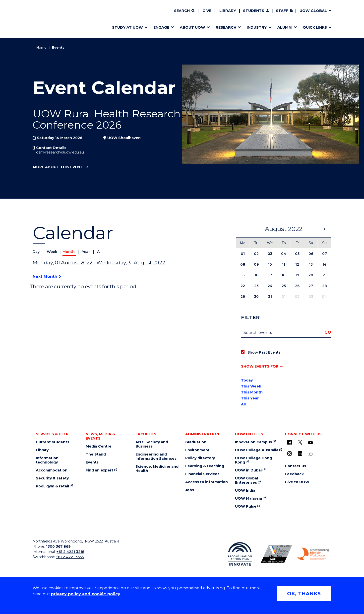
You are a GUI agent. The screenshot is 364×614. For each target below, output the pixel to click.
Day (37, 252)
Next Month (47, 276)
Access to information (207, 482)
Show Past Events (264, 352)
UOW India (245, 491)
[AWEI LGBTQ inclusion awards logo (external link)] (276, 554)
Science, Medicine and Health (157, 469)
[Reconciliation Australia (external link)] (240, 554)
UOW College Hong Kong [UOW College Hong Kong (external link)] (253, 460)
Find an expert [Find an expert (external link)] (99, 470)
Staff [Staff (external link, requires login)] (282, 11)
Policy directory (200, 458)
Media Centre (99, 446)
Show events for (260, 366)
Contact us (295, 466)
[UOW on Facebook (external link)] (290, 442)
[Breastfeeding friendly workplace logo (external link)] (313, 554)
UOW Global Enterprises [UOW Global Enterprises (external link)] (246, 480)
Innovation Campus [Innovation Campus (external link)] (253, 442)
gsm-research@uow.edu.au (60, 152)
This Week (251, 386)
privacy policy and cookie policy (86, 594)
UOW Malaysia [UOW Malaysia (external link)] (248, 499)
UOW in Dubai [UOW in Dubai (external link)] (248, 470)
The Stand (96, 454)
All (99, 252)
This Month (252, 392)
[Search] (184, 11)
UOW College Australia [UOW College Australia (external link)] (257, 450)
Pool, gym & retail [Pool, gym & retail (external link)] (52, 486)
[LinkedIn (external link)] (300, 454)
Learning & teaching (205, 466)
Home (41, 47)
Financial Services (202, 474)
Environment (197, 450)
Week (53, 252)
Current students (53, 442)
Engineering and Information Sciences (156, 457)
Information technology (47, 460)
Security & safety (52, 478)
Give (207, 11)
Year (86, 252)
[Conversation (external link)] (310, 454)
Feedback (294, 474)
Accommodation (52, 470)
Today (247, 380)
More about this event (58, 167)
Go (328, 332)
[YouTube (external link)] (310, 443)
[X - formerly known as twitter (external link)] (300, 442)
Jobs (190, 490)
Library (228, 11)
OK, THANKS (304, 594)
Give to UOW (297, 482)
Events (92, 462)
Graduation (196, 442)
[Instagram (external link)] (290, 454)
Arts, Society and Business (152, 444)
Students (254, 11)
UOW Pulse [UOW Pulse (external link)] (246, 506)
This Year (250, 398)
